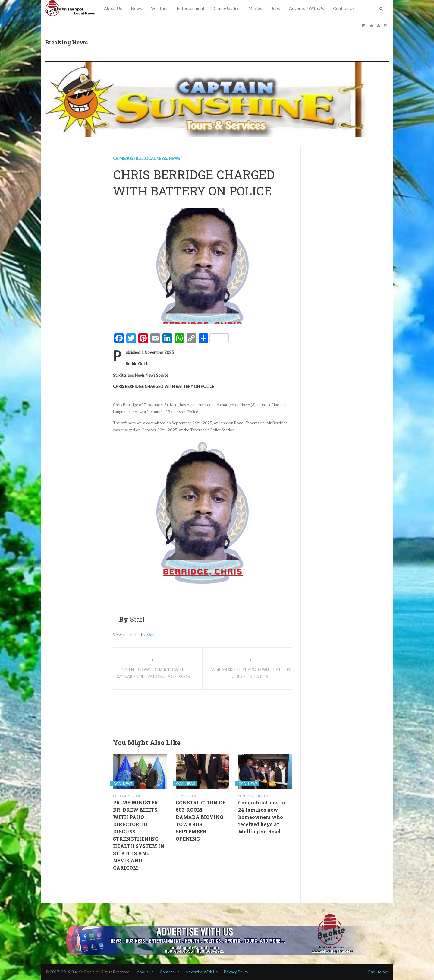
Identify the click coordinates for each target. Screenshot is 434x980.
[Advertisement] (223, 712)
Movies (255, 8)
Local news (155, 158)
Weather (159, 8)
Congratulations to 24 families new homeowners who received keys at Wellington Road (262, 817)
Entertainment (191, 8)
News (137, 8)
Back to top (379, 972)
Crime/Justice (227, 8)
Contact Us (344, 8)
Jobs (276, 8)
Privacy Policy (236, 972)
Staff (151, 635)
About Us (113, 8)
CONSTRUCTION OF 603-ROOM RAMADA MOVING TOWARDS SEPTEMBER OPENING (201, 821)
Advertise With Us (307, 8)
